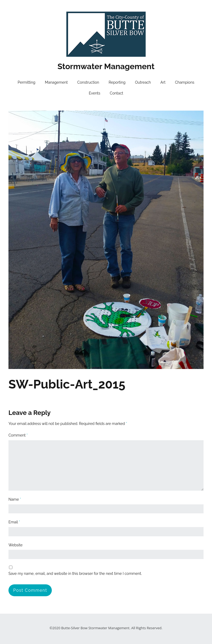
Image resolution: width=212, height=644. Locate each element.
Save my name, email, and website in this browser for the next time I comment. (75, 574)
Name (15, 499)
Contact (116, 93)
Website (15, 545)
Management (56, 82)
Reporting (117, 82)
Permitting (27, 82)
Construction (88, 82)
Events (95, 93)
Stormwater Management (106, 66)
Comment (18, 435)
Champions (185, 82)
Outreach (143, 82)
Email (14, 522)
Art (163, 82)
